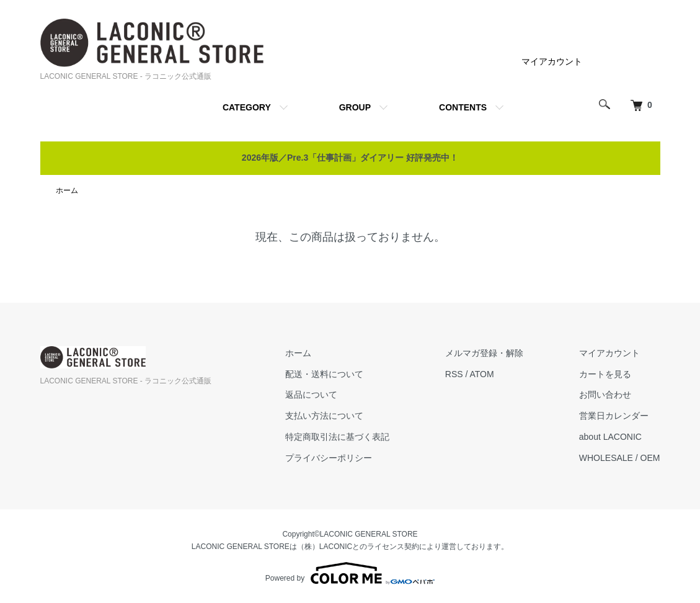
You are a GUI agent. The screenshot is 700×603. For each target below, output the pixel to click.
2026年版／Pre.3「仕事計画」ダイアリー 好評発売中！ (350, 158)
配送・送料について (324, 374)
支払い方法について (324, 416)
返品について (311, 395)
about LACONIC (610, 437)
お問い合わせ (605, 395)
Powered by (350, 573)
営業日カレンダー (614, 416)
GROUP (355, 107)
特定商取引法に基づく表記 (337, 437)
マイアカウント (552, 61)
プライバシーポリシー (329, 458)
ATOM (482, 374)
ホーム (67, 190)
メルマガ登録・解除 (484, 353)
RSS (454, 374)
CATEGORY (247, 107)
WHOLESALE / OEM (620, 458)
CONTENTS (463, 107)
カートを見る (605, 374)
